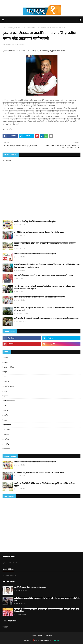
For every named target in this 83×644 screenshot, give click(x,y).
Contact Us (48, 636)
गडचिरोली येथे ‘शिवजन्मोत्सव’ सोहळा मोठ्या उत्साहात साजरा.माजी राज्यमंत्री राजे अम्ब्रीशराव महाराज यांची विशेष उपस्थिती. (46, 610)
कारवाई (6, 358)
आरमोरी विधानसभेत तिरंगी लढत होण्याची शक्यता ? (30, 588)
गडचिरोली (7, 382)
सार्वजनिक (7, 449)
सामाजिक (6, 444)
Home (4, 28)
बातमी (5, 406)
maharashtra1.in (9, 44)
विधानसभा (7, 430)
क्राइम (5, 372)
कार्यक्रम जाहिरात (9, 367)
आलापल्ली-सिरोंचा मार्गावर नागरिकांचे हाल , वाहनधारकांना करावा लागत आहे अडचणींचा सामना (43, 276)
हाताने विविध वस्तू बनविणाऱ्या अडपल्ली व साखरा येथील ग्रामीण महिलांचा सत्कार (39, 232)
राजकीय (10, 28)
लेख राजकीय (7, 425)
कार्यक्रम (6, 362)
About (40, 636)
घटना (5, 391)
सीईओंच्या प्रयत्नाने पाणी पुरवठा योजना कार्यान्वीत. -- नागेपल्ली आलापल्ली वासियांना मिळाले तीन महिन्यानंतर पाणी (44, 309)
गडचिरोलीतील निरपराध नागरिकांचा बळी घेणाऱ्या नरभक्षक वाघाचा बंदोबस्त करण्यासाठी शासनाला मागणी (46, 319)
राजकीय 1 (6, 420)
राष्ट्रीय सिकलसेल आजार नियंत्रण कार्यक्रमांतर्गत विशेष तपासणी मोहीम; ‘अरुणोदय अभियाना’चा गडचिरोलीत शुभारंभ (47, 600)
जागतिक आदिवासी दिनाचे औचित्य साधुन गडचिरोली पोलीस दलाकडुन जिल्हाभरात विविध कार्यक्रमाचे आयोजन (45, 244)
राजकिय (6, 411)
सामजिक (6, 439)
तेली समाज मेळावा (9, 401)
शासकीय (6, 435)
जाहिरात (6, 396)
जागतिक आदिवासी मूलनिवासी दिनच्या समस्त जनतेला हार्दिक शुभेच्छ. (35, 222)
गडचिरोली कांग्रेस (9, 386)
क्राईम (5, 377)
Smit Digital (40, 640)
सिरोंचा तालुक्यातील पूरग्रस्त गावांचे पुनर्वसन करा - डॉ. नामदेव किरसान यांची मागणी (40, 297)
